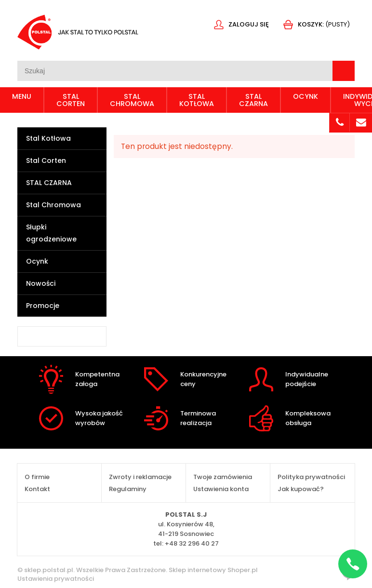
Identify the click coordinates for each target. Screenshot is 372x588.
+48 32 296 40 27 (192, 543)
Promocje (43, 306)
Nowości (41, 283)
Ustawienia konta (221, 489)
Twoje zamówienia (223, 477)
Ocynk (37, 261)
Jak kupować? (301, 489)
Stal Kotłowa (48, 138)
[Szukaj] (344, 71)
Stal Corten (46, 160)
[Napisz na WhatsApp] (353, 564)
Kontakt (37, 489)
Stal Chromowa (53, 205)
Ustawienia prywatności (56, 579)
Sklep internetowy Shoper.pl (213, 570)
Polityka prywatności (311, 477)
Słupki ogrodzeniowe (51, 233)
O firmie (37, 477)
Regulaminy (128, 489)
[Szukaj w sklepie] (175, 71)
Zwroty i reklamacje (140, 477)
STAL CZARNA (49, 183)
